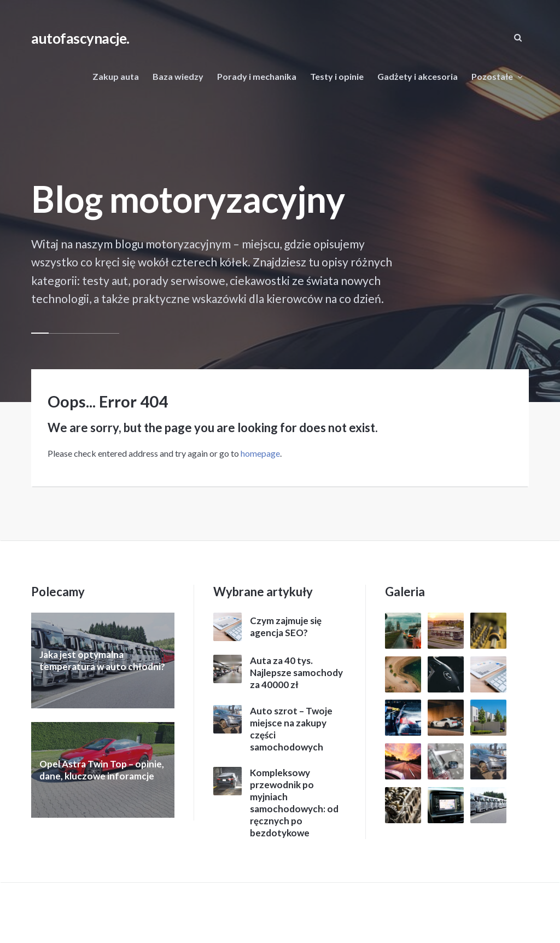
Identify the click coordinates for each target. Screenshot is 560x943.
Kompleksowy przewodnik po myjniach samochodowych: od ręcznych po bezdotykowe (294, 803)
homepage (260, 453)
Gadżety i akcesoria (418, 76)
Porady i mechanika (257, 76)
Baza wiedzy (178, 76)
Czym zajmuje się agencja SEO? (286, 627)
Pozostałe (492, 76)
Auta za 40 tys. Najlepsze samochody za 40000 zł (296, 673)
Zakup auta (116, 76)
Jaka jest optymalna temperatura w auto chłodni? (102, 660)
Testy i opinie (337, 76)
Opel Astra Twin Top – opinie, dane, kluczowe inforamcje (102, 770)
